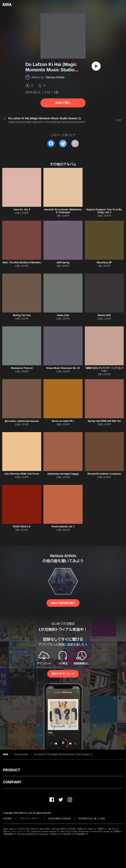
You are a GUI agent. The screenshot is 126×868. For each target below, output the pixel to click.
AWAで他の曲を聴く (63, 603)
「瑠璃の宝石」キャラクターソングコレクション (104, 369)
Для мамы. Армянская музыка (22, 421)
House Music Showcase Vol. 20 (63, 368)
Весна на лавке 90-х (63, 421)
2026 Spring (63, 263)
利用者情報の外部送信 (60, 819)
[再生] (96, 66)
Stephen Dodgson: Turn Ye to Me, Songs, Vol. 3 (104, 211)
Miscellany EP (104, 263)
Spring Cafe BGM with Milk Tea (104, 421)
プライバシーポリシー (30, 819)
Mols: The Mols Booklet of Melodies (22, 263)
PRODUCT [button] (12, 770)
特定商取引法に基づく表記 (92, 819)
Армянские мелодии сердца (63, 474)
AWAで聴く (63, 103)
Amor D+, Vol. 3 (22, 210)
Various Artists (55, 77)
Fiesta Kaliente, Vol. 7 (63, 527)
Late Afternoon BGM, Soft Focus (22, 474)
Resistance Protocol (22, 368)
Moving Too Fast (22, 315)
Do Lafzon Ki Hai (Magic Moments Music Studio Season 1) (63, 754)
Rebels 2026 (104, 315)
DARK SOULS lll (22, 527)
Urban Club (63, 315)
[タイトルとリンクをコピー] (75, 143)
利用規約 (8, 819)
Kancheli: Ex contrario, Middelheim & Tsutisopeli (63, 211)
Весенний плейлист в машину (104, 474)
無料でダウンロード (63, 674)
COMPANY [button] (12, 782)
